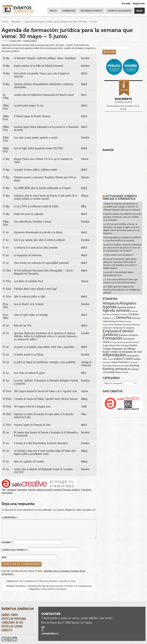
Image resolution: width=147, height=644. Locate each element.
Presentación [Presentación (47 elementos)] (133, 362)
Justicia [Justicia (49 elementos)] (111, 359)
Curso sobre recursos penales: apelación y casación (36, 138)
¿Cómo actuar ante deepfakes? (118, 255)
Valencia (85, 159)
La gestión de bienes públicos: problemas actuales (36, 170)
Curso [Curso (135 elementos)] (106, 318)
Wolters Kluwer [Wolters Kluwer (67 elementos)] (122, 372)
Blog (139, 11)
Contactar (51, 614)
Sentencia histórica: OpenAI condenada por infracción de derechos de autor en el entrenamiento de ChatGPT (122, 248)
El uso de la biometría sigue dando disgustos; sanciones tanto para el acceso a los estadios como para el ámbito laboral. (120, 264)
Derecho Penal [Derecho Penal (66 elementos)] (118, 321)
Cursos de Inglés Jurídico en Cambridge (31, 315)
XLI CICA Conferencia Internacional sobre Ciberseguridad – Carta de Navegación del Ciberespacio (43, 272)
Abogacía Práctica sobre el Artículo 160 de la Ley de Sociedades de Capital (43, 160)
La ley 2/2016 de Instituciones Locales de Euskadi (36, 206)
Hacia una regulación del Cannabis (29, 461)
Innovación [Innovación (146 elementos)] (133, 356)
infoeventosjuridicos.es (92, 630)
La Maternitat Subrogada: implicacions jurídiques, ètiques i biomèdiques (45, 58)
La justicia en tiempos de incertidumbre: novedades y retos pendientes (45, 362)
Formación (69, 11)
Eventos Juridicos (30, 41)
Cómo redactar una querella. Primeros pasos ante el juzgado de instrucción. (42, 75)
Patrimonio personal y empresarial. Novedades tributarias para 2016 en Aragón (45, 179)
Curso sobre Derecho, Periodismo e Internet (33, 222)
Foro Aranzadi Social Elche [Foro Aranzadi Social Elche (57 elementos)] (121, 342)
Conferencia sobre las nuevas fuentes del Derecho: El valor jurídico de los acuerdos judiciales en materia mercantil (46, 197)
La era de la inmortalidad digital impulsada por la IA (118, 274)
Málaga (84, 399)
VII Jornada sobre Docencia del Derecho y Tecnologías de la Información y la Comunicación (46, 434)
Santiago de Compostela (86, 364)
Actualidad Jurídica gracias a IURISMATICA (120, 197)
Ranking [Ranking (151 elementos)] (135, 365)
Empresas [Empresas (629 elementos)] (111, 331)
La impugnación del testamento (28, 255)
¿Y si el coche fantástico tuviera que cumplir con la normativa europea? (121, 281)
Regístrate (139, 3)
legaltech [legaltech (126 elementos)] (119, 359)
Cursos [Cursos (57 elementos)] (112, 318)
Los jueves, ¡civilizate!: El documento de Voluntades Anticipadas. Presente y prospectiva (46, 382)
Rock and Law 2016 (23, 325)
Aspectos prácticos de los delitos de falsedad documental (39, 66)
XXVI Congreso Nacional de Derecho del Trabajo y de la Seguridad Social (45, 391)
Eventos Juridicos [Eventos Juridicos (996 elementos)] (118, 333)
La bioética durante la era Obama (29, 354)
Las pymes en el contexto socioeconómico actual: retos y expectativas (44, 347)
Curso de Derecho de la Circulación (29, 304)
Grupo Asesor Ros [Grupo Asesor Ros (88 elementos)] (111, 345)
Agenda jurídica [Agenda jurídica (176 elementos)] (126, 307)
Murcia (84, 95)
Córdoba (85, 391)
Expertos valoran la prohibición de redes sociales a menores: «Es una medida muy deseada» (123, 217)
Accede (126, 3)
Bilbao (84, 206)
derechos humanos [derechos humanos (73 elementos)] (123, 325)
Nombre (7, 542)
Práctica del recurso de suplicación (29, 214)
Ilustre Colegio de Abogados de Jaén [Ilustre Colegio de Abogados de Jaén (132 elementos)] (122, 352)
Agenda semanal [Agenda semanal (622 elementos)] (116, 310)
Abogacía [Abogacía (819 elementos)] (111, 303)
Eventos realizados (119, 11)
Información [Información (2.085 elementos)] (114, 355)
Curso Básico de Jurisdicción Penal (28, 281)
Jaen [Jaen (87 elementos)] (105, 359)
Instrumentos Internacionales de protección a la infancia (38, 232)
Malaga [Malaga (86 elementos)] (137, 359)
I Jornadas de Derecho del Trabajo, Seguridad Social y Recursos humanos (46, 399)
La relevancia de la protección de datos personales (36, 248)
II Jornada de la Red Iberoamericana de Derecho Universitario (41, 443)
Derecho (58, 490)
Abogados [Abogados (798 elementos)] (128, 303)
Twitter (4, 639)
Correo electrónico (15, 550)
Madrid (84, 73)
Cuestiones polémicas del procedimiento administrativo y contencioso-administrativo (44, 86)
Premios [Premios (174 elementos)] (123, 362)
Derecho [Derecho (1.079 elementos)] (124, 317)
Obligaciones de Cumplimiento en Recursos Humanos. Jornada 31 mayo (40, 581)
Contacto (7, 630)
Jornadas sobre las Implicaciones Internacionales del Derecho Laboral (44, 95)
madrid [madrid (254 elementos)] (129, 359)
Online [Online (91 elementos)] (114, 362)
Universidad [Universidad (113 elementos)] (109, 372)
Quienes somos (10, 615)
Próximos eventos (91, 11)
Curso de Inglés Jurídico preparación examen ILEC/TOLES (39, 148)
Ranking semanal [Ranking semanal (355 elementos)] (115, 369)
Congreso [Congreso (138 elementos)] (134, 314)
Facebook (9, 639)
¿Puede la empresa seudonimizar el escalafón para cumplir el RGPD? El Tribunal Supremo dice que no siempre (122, 207)
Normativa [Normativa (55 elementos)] (107, 362)
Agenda (32, 490)
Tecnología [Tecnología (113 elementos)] (133, 369)
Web (4, 557)
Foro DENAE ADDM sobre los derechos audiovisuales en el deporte (42, 188)
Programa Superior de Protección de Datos (32, 425)
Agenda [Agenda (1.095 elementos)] (109, 307)
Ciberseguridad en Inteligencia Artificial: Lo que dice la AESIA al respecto (122, 239)
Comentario (10, 517)
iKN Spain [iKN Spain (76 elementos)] (125, 346)
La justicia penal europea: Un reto (29, 105)
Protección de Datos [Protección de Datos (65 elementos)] (121, 366)
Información (7, 493)
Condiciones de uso (12, 622)
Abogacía (12, 490)
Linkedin (15, 639)
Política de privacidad (14, 619)
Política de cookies (12, 626)
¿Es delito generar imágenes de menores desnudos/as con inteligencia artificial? (122, 290)
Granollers (85, 333)
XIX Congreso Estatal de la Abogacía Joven (32, 406)
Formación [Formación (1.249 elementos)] (112, 338)
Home (5, 22)
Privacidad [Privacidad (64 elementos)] (107, 366)
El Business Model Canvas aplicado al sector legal (35, 289)
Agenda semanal (44, 490)
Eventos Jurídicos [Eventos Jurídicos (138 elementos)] (128, 335)
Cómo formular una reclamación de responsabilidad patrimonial (41, 263)
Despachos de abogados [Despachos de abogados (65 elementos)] (124, 328)
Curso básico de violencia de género (29, 373)
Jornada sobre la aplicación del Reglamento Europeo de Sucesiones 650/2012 (43, 471)
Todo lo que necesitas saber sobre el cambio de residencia (39, 240)
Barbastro (85, 177)
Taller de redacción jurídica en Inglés (30, 296)
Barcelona (85, 58)
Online (84, 414)
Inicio (53, 11)
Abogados (16, 22)
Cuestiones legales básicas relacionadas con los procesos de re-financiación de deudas (46, 128)
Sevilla (84, 406)
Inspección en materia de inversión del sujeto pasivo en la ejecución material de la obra (44, 416)
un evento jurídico (114, 68)
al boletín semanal (123, 95)
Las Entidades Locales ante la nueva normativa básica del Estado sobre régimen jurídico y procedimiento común (45, 452)
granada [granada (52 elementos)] (136, 342)
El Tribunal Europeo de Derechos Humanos (32, 116)
